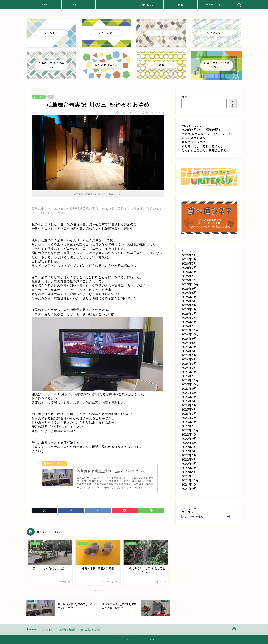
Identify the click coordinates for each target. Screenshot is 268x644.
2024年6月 (189, 351)
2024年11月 (190, 330)
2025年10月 (190, 284)
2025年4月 (189, 309)
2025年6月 (189, 301)
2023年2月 (189, 418)
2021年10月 (190, 485)
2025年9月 (189, 289)
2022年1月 (189, 472)
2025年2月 (189, 318)
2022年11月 (190, 430)
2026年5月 (189, 255)
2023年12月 (190, 376)
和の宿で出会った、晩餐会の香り (204, 151)
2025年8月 (189, 293)
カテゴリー (189, 512)
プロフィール (112, 5)
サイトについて (79, 5)
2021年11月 (190, 480)
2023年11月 (190, 380)
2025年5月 (189, 305)
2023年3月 (189, 414)
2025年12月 (190, 276)
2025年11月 (190, 280)
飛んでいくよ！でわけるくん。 (203, 146)
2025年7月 (189, 297)
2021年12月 (190, 476)
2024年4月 (189, 359)
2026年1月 (189, 272)
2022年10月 (190, 434)
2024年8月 (189, 343)
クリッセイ (39, 97)
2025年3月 (189, 314)
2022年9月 (189, 439)
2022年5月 (189, 455)
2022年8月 (189, 443)
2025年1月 (189, 322)
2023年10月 (190, 384)
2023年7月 (189, 397)
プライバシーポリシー (215, 6)
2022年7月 (189, 447)
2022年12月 (190, 426)
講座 (181, 5)
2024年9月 (189, 339)
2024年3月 (189, 364)
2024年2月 (189, 368)
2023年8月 (189, 393)
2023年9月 (189, 389)
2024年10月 (190, 334)
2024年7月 (189, 347)
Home (44, 5)
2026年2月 (189, 268)
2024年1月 (189, 372)
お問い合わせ (147, 5)
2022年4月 (189, 459)
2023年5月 (189, 405)
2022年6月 (189, 451)
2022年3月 (189, 464)
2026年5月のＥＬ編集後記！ (201, 130)
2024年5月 (189, 355)
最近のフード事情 (193, 142)
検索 (184, 97)
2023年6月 (189, 401)
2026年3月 (189, 264)
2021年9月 (189, 489)
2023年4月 (189, 409)
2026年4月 (189, 259)
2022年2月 (189, 468)
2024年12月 (190, 326)
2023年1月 (189, 422)
